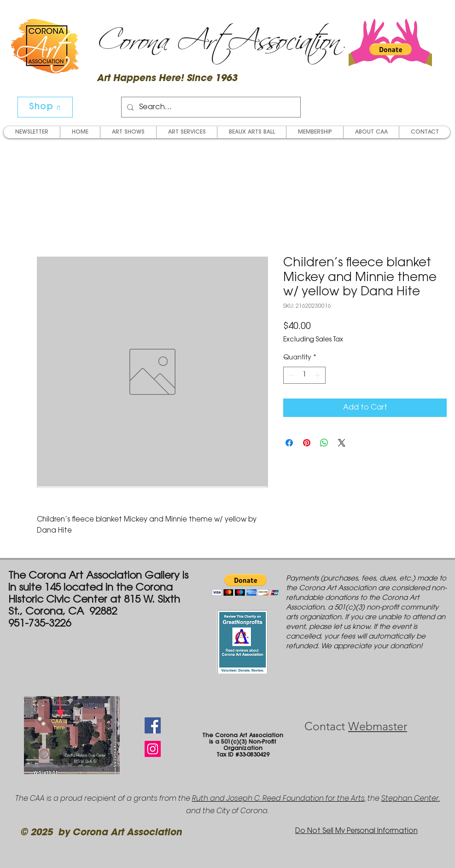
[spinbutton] (304, 375)
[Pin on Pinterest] (307, 443)
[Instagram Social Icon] (153, 749)
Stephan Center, (411, 798)
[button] (391, 49)
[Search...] (210, 107)
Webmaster (378, 726)
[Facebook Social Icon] (153, 725)
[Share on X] (342, 443)
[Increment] (318, 375)
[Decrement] (290, 375)
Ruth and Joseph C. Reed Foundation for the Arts (278, 798)
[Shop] (45, 107)
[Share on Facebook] (289, 443)
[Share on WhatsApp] (324, 443)
